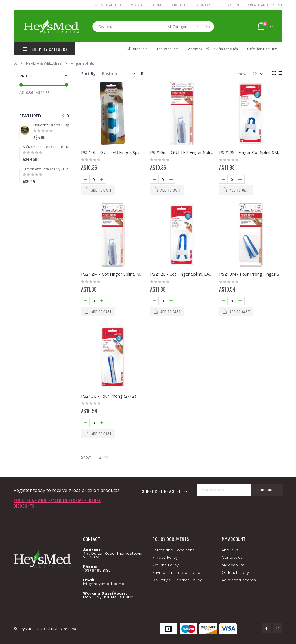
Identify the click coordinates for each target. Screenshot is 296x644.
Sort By (88, 74)
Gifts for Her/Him (262, 49)
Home (158, 5)
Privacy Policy (165, 557)
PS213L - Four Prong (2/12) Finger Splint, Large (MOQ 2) (137, 396)
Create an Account (265, 5)
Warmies (195, 49)
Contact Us (208, 5)
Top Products (168, 49)
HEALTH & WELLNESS (44, 63)
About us (230, 550)
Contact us (232, 557)
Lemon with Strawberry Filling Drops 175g (57, 169)
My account (233, 565)
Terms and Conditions (173, 550)
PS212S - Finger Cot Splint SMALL (252, 152)
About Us (180, 5)
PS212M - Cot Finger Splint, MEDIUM (118, 274)
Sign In (233, 5)
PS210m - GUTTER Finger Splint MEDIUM (192, 152)
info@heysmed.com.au (105, 584)
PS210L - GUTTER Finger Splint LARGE (120, 152)
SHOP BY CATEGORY (44, 49)
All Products (137, 49)
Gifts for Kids (227, 49)
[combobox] (153, 27)
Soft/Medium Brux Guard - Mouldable (53, 147)
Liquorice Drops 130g (51, 125)
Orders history (235, 572)
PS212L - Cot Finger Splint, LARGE (184, 274)
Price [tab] (25, 76)
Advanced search (239, 580)
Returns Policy (165, 565)
